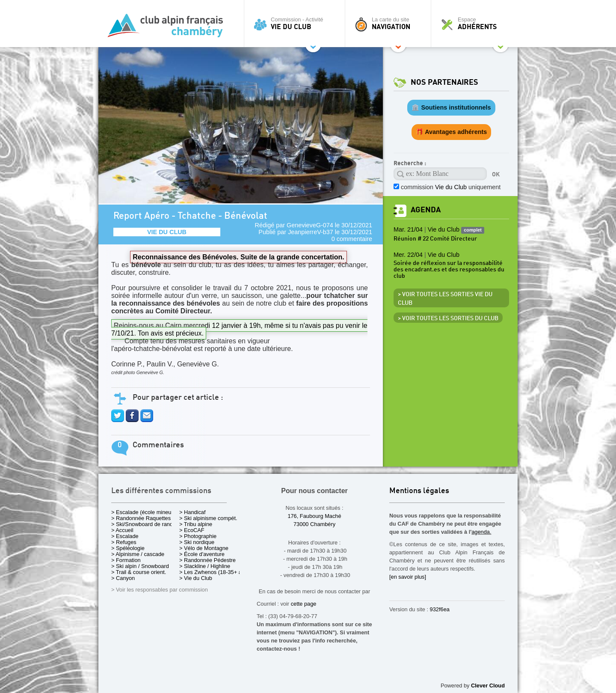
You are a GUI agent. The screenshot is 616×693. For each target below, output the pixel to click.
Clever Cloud (488, 686)
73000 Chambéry (314, 524)
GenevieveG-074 (310, 225)
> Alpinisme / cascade (138, 554)
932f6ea (440, 609)
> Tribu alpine (196, 524)
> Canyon (123, 578)
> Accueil (122, 530)
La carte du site (390, 24)
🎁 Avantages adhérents (452, 132)
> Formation (126, 560)
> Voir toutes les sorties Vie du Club (445, 299)
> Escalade (125, 536)
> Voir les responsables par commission (160, 590)
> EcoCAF (192, 530)
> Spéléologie (128, 548)
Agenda (426, 210)
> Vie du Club (196, 578)
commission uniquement (451, 187)
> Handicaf (192, 512)
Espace (477, 24)
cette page (304, 604)
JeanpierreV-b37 (311, 232)
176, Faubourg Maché (314, 516)
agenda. (481, 532)
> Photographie (198, 536)
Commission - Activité (297, 24)
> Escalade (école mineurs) (144, 512)
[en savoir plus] (408, 577)
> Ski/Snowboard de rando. (144, 524)
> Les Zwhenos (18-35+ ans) (214, 572)
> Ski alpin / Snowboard (140, 566)
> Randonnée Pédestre (207, 560)
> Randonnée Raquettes (141, 518)
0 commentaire (352, 239)
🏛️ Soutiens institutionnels (451, 107)
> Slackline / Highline (205, 566)
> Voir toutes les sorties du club (448, 318)
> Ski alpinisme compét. (208, 518)
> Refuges (124, 542)
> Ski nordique (197, 542)
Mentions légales (419, 491)
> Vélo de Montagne (204, 548)
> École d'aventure (202, 554)
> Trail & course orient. (139, 572)
